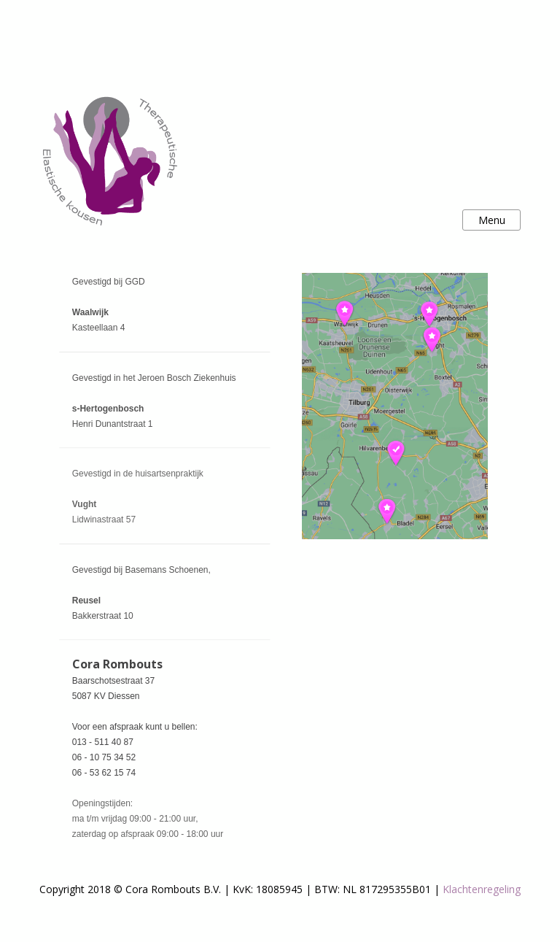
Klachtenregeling (482, 889)
